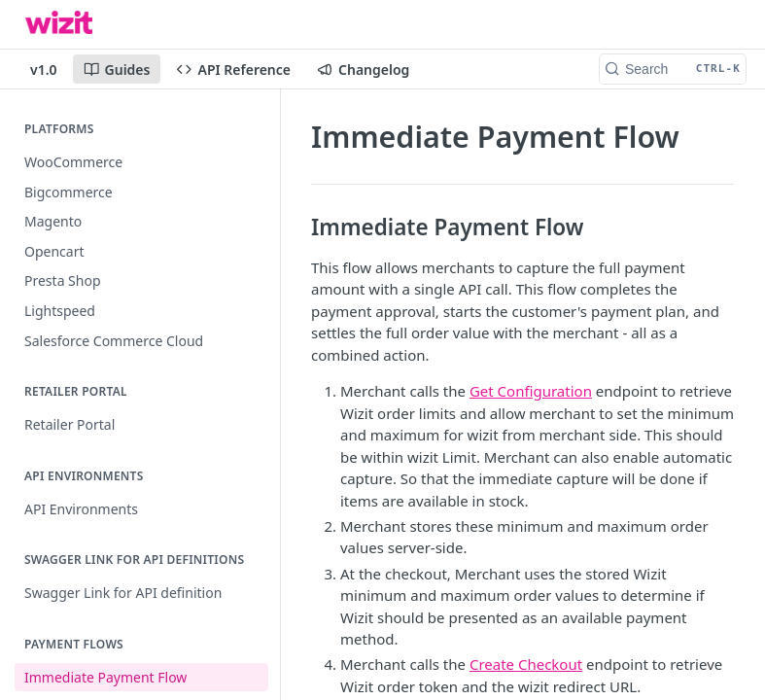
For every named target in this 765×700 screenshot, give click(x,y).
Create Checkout (526, 664)
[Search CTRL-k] (673, 69)
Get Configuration (531, 391)
